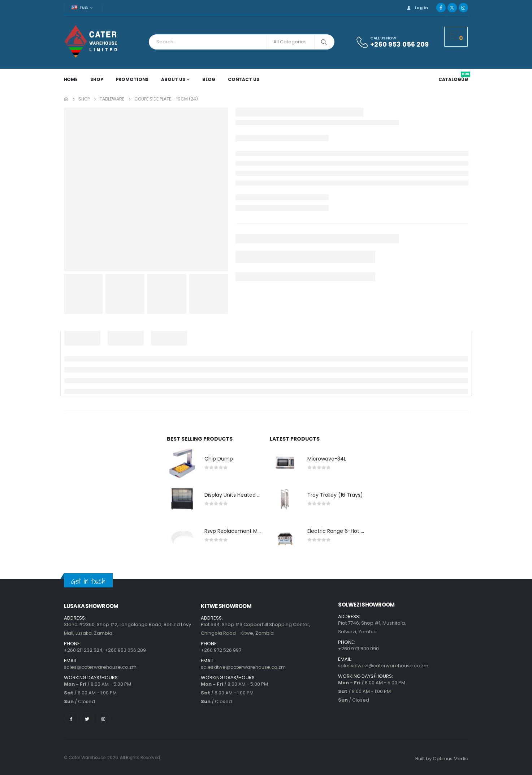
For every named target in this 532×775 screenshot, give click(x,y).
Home (71, 79)
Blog (209, 79)
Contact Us (244, 79)
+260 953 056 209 (125, 650)
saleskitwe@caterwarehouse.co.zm (243, 667)
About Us (173, 79)
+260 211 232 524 (83, 650)
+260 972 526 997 (221, 650)
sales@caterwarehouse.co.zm (100, 667)
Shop (97, 79)
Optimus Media (451, 759)
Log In (417, 8)
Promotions (132, 79)
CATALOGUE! (454, 80)
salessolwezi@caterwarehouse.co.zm (383, 666)
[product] (182, 463)
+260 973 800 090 (358, 649)
